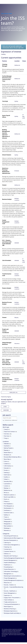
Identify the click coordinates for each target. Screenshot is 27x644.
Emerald (7, 468)
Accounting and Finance (11, 536)
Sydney (7, 515)
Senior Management (10, 593)
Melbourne (8, 490)
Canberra (7, 464)
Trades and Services (10, 602)
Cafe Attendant (7, 260)
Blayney (7, 450)
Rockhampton (9, 508)
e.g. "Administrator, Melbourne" (10, 420)
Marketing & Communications (13, 576)
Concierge (5, 101)
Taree (6, 517)
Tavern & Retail (9, 600)
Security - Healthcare (10, 591)
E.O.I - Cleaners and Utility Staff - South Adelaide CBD (7, 243)
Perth (7, 499)
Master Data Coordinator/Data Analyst (7, 379)
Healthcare (8, 565)
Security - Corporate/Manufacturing (14, 588)
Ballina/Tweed (9, 448)
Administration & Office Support (14, 538)
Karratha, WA (8, 481)
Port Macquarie (9, 506)
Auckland (7, 446)
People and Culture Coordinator (6, 331)
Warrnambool (9, 526)
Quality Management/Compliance (14, 580)
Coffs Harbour (9, 466)
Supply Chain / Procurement (12, 598)
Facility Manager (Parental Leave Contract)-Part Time (7, 79)
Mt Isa (7, 493)
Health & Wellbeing (10, 563)
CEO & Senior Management (12, 545)
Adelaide (7, 444)
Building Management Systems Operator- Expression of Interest (6, 134)
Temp (6, 438)
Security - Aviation (10, 585)
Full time (8, 434)
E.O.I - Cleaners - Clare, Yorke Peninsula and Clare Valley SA (7, 362)
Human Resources (10, 569)
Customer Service (10, 551)
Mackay (7, 488)
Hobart (7, 479)
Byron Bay (8, 459)
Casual (7, 429)
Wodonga (7, 528)
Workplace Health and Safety (13, 613)
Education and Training (11, 556)
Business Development (11, 540)
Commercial (8, 549)
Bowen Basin (8, 453)
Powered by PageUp (6, 397)
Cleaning (8, 547)
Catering (7, 543)
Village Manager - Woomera (7, 343)
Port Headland (9, 504)
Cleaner (4, 185)
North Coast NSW (10, 497)
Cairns (7, 461)
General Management (11, 560)
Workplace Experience (11, 611)
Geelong (7, 473)
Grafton (7, 477)
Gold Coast (8, 475)
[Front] (7, 626)
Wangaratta (8, 524)
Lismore (7, 486)
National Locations (10, 495)
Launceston (8, 484)
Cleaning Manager (5, 65)
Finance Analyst (7, 288)
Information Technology (11, 571)
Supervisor (8, 595)
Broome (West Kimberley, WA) (13, 457)
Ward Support (9, 607)
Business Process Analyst (7, 303)
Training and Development (12, 604)
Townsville (8, 519)
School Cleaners (7, 155)
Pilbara (7, 501)
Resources (8, 583)
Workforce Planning (10, 609)
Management (9, 574)
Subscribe (6, 410)
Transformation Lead (7, 275)
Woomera (7, 530)
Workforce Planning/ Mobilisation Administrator (6, 171)
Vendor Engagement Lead (6, 222)
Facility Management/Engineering (14, 558)
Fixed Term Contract (10, 432)
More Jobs (13, 392)
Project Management (10, 578)
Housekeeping (9, 567)
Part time (8, 436)
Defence (7, 554)
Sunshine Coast (9, 513)
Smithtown (8, 510)
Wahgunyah (8, 522)
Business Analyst (7, 199)
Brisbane (8, 455)
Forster (7, 470)
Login (5, 407)
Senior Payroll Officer (6, 116)
